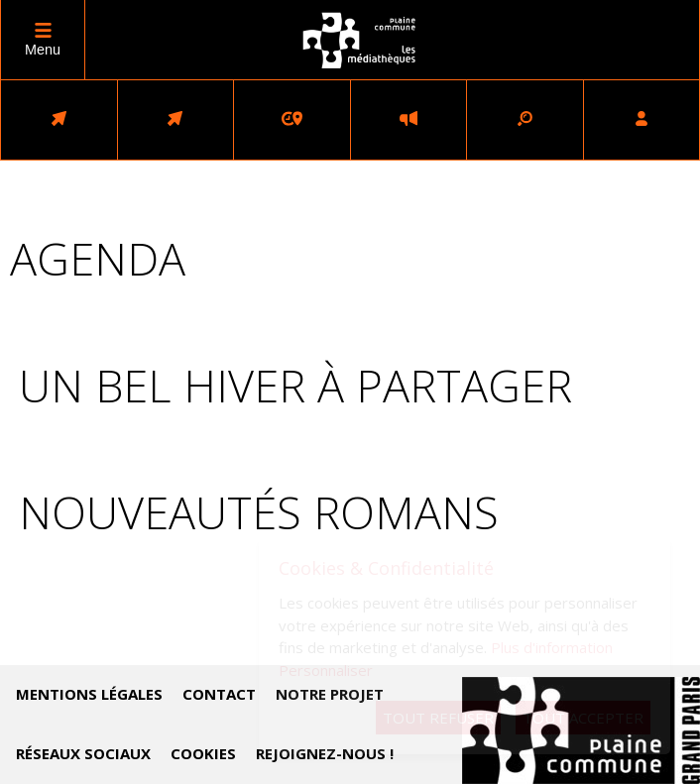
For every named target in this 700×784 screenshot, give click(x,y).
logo (360, 40)
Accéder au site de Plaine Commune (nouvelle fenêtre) (581, 730)
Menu (43, 50)
